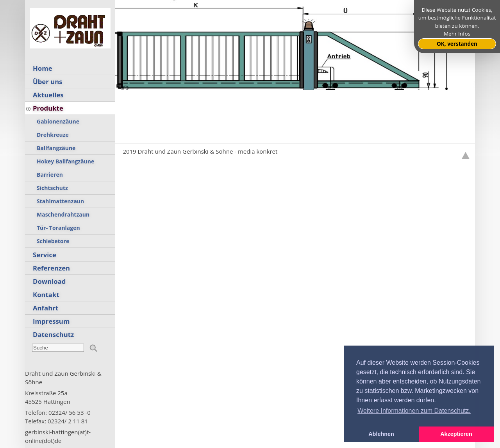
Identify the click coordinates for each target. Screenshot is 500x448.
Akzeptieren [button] (456, 434)
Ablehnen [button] (381, 434)
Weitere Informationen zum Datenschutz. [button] (414, 411)
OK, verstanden (457, 44)
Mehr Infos (457, 34)
